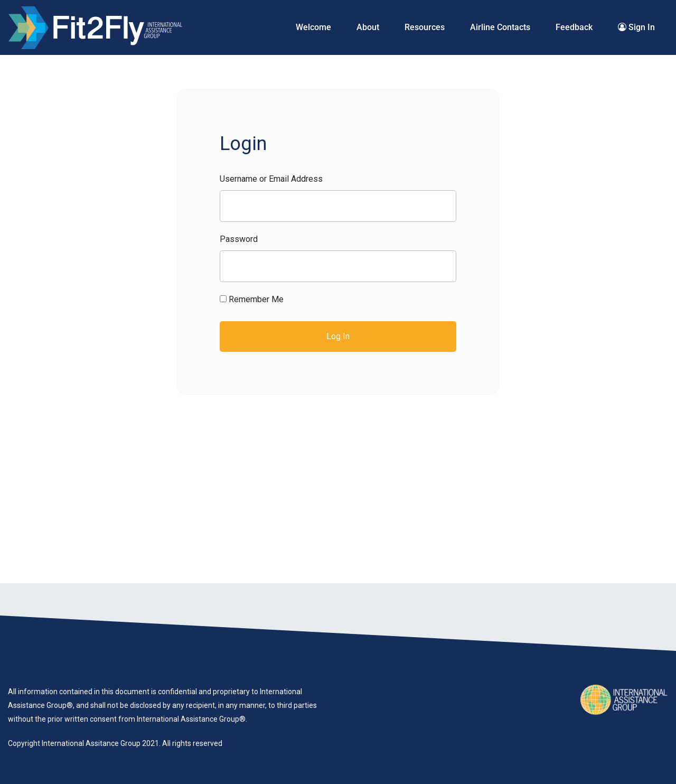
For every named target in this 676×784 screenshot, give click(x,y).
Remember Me (252, 299)
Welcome (313, 27)
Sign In (636, 27)
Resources (425, 27)
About (368, 27)
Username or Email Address (271, 179)
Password (239, 239)
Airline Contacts (500, 27)
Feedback (574, 27)
